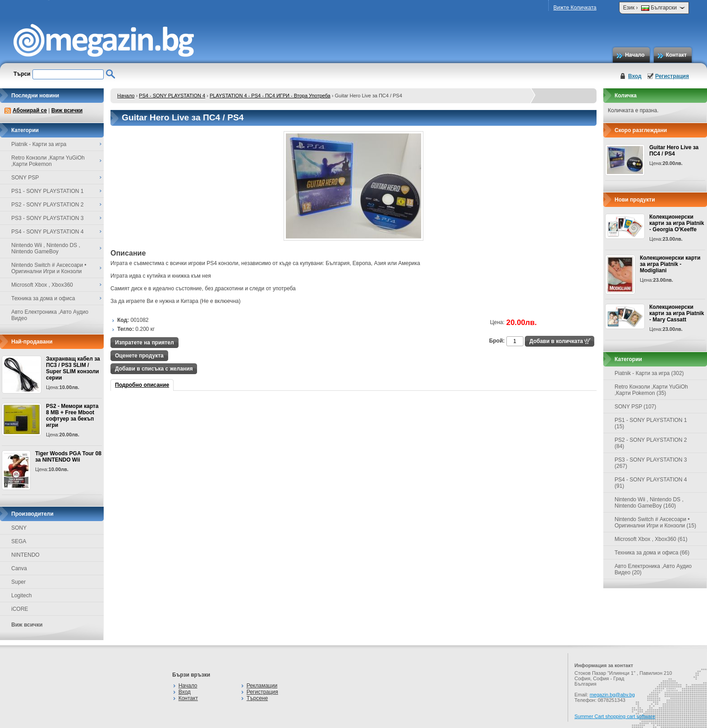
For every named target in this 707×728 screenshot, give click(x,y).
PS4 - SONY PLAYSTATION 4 (172, 96)
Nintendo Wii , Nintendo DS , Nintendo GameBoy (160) (649, 503)
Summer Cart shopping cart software (615, 716)
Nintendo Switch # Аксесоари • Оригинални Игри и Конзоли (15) (655, 522)
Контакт (676, 55)
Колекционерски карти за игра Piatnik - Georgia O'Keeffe (677, 223)
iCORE (20, 609)
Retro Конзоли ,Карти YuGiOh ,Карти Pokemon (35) (651, 390)
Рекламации (262, 686)
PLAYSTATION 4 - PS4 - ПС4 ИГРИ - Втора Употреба (270, 96)
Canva (19, 568)
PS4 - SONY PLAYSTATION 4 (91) (651, 483)
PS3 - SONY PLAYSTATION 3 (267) (651, 463)
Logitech (21, 595)
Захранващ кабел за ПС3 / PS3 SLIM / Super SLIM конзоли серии (73, 368)
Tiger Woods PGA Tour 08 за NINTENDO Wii (68, 457)
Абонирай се (30, 110)
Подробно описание (142, 385)
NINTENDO (25, 555)
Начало (635, 55)
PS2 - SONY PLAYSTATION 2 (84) (651, 443)
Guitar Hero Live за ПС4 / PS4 (674, 151)
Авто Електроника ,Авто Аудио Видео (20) (653, 569)
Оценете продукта (139, 356)
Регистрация (672, 76)
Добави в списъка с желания (154, 369)
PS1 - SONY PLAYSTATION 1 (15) (651, 423)
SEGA (19, 541)
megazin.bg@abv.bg (612, 695)
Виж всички (67, 110)
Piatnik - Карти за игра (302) (649, 373)
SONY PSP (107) (635, 407)
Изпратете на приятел (145, 343)
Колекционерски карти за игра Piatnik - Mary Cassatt (677, 313)
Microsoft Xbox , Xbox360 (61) (651, 539)
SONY (19, 528)
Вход (635, 76)
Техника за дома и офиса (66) (652, 553)
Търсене (257, 698)
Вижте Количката (575, 8)
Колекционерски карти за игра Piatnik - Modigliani (670, 264)
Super (18, 582)
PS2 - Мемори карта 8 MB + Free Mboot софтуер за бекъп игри (72, 416)
